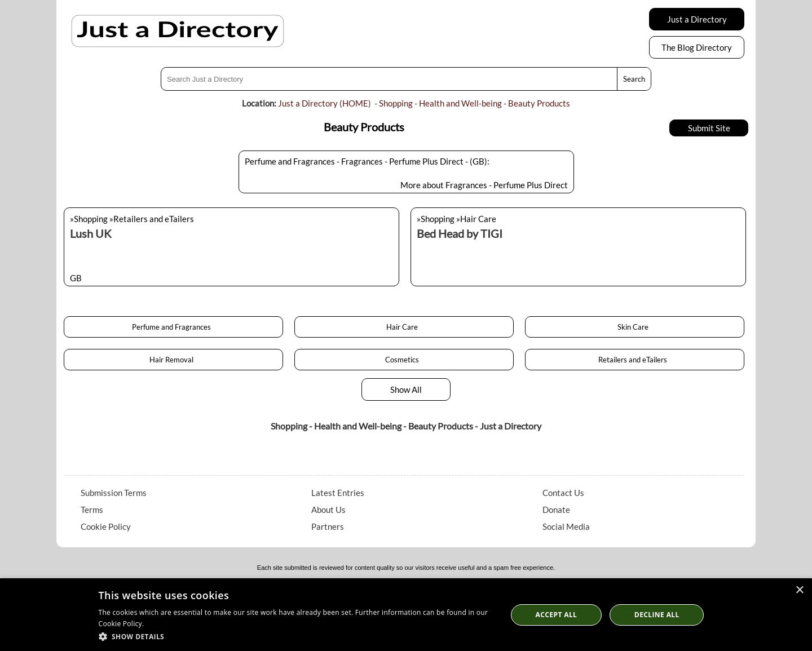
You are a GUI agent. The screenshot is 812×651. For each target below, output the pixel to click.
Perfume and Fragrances (173, 327)
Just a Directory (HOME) (325, 103)
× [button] (799, 590)
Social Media (566, 526)
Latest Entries (338, 493)
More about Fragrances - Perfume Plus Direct (484, 185)
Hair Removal (173, 360)
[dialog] (406, 615)
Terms (92, 510)
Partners (328, 526)
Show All (406, 389)
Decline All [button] (657, 615)
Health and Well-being (460, 103)
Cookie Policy (106, 526)
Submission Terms (114, 493)
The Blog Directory (697, 47)
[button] (297, 636)
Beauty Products (539, 103)
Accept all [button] (557, 615)
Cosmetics (404, 360)
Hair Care (404, 327)
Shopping (396, 103)
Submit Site (709, 128)
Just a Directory (697, 19)
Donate (556, 510)
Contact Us (563, 493)
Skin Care (635, 327)
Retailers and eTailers (634, 360)
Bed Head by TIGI (460, 233)
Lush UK (91, 233)
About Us (328, 510)
